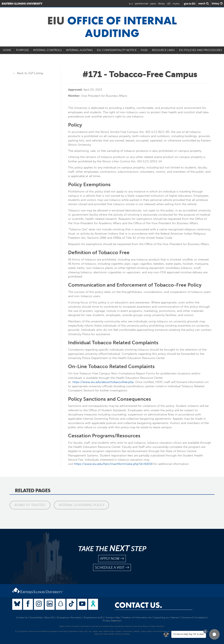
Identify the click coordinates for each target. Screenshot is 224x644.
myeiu (176, 4)
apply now (112, 559)
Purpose (22, 50)
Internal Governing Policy (81, 505)
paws (153, 4)
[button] (214, 634)
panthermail (141, 4)
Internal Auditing (79, 50)
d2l (169, 4)
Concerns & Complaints (194, 617)
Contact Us (22, 617)
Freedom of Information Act (137, 617)
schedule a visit (112, 567)
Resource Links (163, 50)
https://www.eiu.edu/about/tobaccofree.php (103, 382)
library (162, 4)
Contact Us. (138, 605)
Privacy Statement (112, 621)
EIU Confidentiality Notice (117, 50)
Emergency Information (69, 617)
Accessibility (36, 617)
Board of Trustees (30, 505)
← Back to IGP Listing (28, 73)
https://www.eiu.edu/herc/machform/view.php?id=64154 (113, 464)
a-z (131, 4)
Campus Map (113, 617)
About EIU (50, 617)
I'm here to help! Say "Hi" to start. (189, 634)
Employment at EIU (94, 617)
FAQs (144, 50)
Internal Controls (47, 50)
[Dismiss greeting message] (205, 631)
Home (7, 50)
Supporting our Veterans (166, 617)
